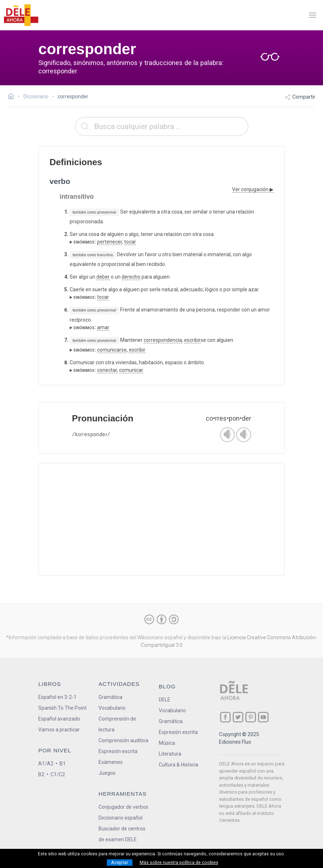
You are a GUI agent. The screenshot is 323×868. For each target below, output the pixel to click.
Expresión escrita (118, 751)
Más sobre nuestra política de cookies (179, 863)
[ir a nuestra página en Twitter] (238, 717)
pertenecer (110, 242)
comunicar (131, 370)
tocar (130, 242)
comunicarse (112, 350)
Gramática (110, 697)
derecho (131, 277)
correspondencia (163, 340)
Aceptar (120, 862)
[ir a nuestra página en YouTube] (263, 717)
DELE (165, 700)
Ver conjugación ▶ (253, 189)
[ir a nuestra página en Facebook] (225, 717)
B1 (63, 764)
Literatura (170, 754)
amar (103, 327)
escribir (192, 340)
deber (103, 277)
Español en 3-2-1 (57, 697)
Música (167, 743)
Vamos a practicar (59, 730)
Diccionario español (121, 818)
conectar (107, 370)
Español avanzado (59, 719)
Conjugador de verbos (123, 807)
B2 (41, 774)
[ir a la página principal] (21, 15)
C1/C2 (58, 774)
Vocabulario (112, 708)
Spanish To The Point (62, 708)
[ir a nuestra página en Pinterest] (251, 717)
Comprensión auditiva (123, 740)
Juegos (107, 773)
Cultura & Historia (178, 765)
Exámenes (111, 762)
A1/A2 (46, 764)
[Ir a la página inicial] (13, 97)
